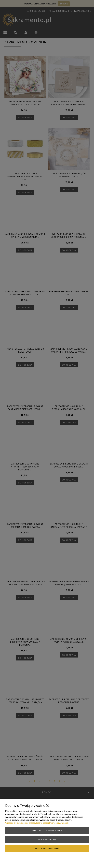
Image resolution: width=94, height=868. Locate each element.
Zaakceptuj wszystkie (47, 848)
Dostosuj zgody (47, 840)
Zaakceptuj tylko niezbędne (47, 831)
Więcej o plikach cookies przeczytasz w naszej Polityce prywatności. (37, 823)
